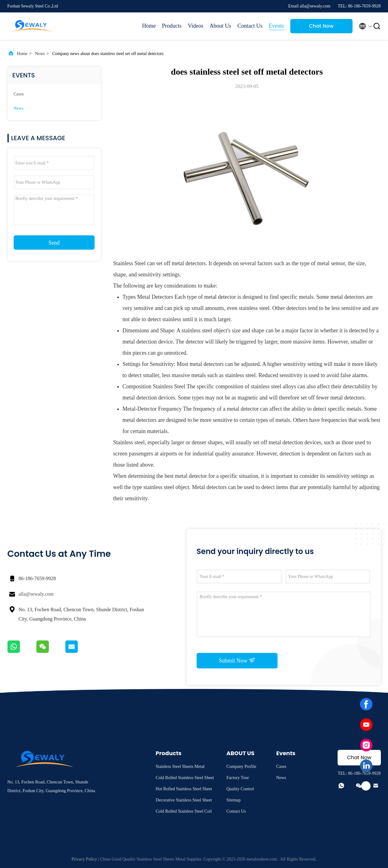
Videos (196, 26)
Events (276, 26)
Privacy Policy (84, 859)
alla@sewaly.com (36, 594)
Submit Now (237, 660)
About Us (220, 26)
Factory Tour (238, 778)
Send (54, 243)
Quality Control (240, 789)
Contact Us (250, 26)
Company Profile (241, 766)
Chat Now (321, 26)
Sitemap (234, 800)
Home (149, 26)
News (40, 54)
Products (172, 26)
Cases (19, 94)
